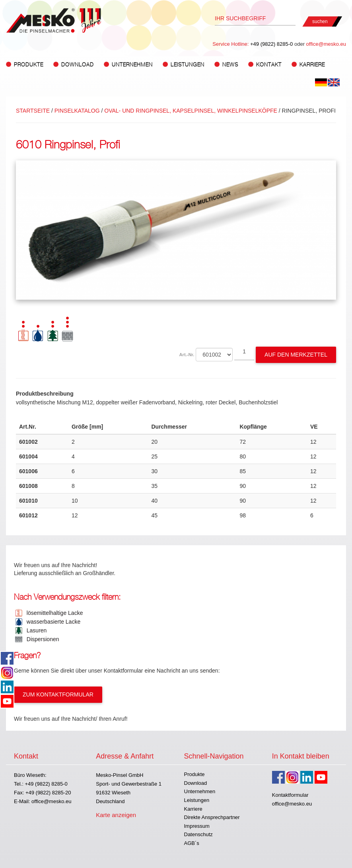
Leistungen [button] (188, 65)
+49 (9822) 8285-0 (271, 44)
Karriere (312, 65)
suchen (320, 21)
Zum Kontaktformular (58, 694)
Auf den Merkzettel (296, 355)
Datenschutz (198, 834)
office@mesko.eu (326, 44)
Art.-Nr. (187, 355)
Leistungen (197, 800)
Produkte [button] (29, 65)
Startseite (33, 111)
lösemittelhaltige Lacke (53, 613)
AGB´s (192, 843)
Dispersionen (41, 639)
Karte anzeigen (116, 815)
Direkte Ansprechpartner (212, 817)
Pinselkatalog (77, 111)
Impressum (197, 826)
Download (196, 783)
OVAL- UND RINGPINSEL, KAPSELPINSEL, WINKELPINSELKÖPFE (191, 111)
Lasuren (35, 630)
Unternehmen (200, 791)
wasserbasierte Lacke (52, 622)
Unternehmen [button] (132, 65)
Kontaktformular (290, 795)
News (230, 65)
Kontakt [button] (269, 65)
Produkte (194, 774)
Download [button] (78, 65)
